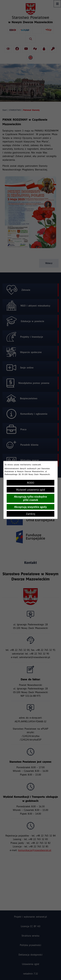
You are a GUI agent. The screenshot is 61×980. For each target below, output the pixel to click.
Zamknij (31, 514)
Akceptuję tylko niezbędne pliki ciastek (30, 498)
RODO (31, 483)
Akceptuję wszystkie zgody (30, 507)
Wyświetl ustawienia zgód (30, 490)
